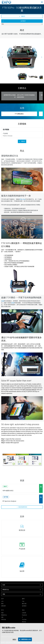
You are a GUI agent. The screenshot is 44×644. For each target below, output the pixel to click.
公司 (2, 601)
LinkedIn (24, 613)
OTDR (13, 303)
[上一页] (2, 57)
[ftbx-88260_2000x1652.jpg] (33, 76)
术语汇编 (3, 620)
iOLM (3, 301)
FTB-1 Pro (22, 199)
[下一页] (42, 57)
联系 (2, 604)
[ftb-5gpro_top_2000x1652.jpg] (22, 57)
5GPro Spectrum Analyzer (29, 390)
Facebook (24, 615)
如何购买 (24, 606)
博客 (2, 617)
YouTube (24, 620)
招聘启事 (3, 606)
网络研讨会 (4, 615)
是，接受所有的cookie (25, 639)
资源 (2, 613)
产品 (23, 601)
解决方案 (24, 604)
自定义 (14, 639)
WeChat (24, 622)
